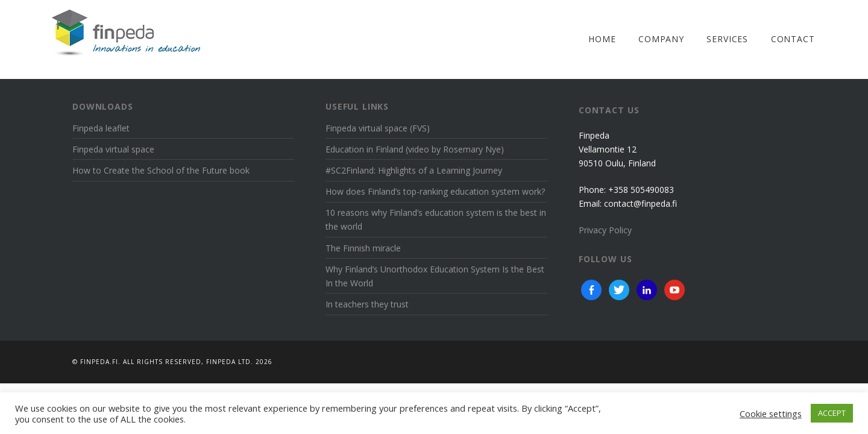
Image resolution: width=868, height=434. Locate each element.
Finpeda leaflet (101, 128)
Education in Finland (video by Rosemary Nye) (415, 149)
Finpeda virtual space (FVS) (378, 128)
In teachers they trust (367, 304)
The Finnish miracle (363, 248)
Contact (793, 39)
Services (727, 39)
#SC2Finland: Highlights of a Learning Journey (414, 170)
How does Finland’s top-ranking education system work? (435, 191)
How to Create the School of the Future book (161, 170)
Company (661, 39)
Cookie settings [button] (771, 414)
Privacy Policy (605, 230)
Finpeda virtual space (113, 149)
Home (602, 39)
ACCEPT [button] (832, 413)
